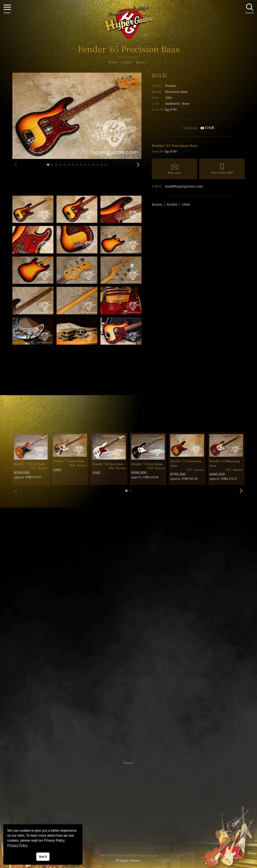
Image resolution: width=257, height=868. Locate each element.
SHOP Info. (129, 639)
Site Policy (128, 832)
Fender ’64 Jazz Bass (108, 464)
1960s (186, 204)
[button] (48, 165)
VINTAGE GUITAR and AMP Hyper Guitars (128, 855)
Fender (171, 86)
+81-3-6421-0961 (222, 172)
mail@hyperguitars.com (184, 186)
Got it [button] (43, 857)
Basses (157, 204)
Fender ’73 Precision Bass (186, 463)
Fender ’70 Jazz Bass (69, 461)
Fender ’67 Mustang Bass (225, 463)
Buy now (174, 172)
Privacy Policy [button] (18, 845)
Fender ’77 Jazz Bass (30, 464)
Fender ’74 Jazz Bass (147, 464)
